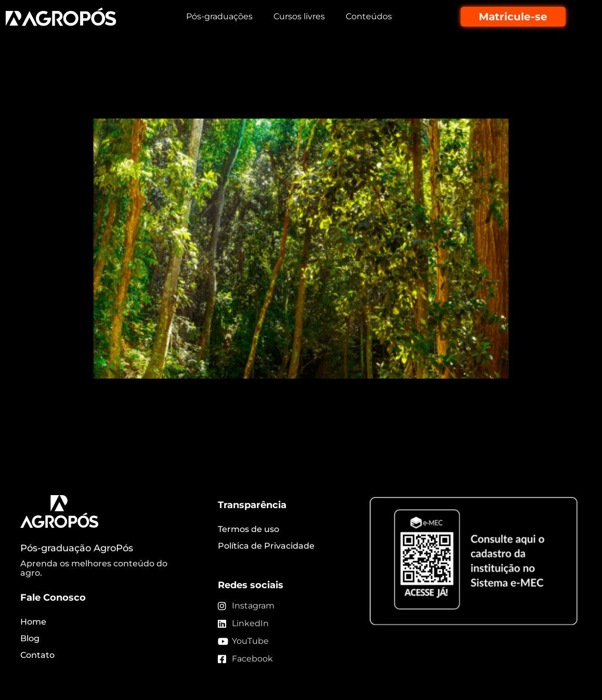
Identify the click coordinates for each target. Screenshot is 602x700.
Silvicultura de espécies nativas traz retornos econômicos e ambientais (280, 90)
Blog (30, 638)
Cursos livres (299, 16)
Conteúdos (369, 16)
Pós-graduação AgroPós (77, 548)
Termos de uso (248, 529)
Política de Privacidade (266, 546)
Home (33, 622)
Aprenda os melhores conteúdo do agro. (94, 568)
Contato (37, 655)
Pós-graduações (219, 16)
